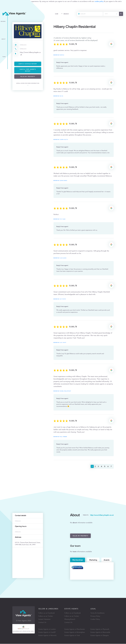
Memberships (78, 560)
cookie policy (99, 1)
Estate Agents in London (47, 629)
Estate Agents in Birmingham (75, 633)
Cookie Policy (95, 619)
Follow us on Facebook (46, 613)
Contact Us (42, 623)
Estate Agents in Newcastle (100, 633)
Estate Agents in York (72, 636)
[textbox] (111, 13)
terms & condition (6, 4)
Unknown (23, 45)
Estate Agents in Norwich (47, 636)
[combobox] (111, 14)
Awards (107, 560)
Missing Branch (70, 619)
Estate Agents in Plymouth (100, 629)
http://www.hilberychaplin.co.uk (30, 54)
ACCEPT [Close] (4, 8)
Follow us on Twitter (46, 616)
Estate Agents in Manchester (75, 629)
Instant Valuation (44, 619)
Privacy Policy (95, 616)
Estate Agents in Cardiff (47, 633)
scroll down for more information (28, 83)
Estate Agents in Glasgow (100, 636)
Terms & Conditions (97, 613)
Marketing (93, 560)
